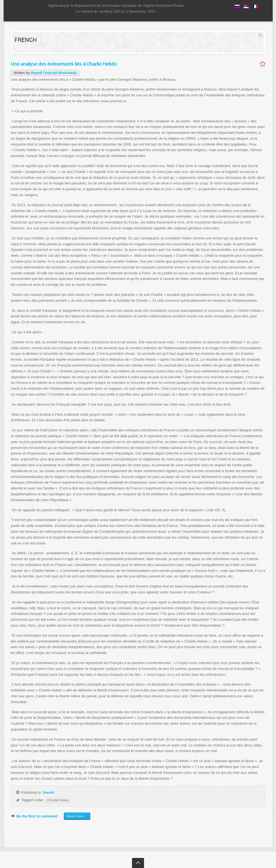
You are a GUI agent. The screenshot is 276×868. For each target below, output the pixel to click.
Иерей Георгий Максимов (54, 73)
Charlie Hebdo (59, 800)
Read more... (76, 816)
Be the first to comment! (37, 816)
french (49, 792)
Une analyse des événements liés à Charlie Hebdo (64, 64)
